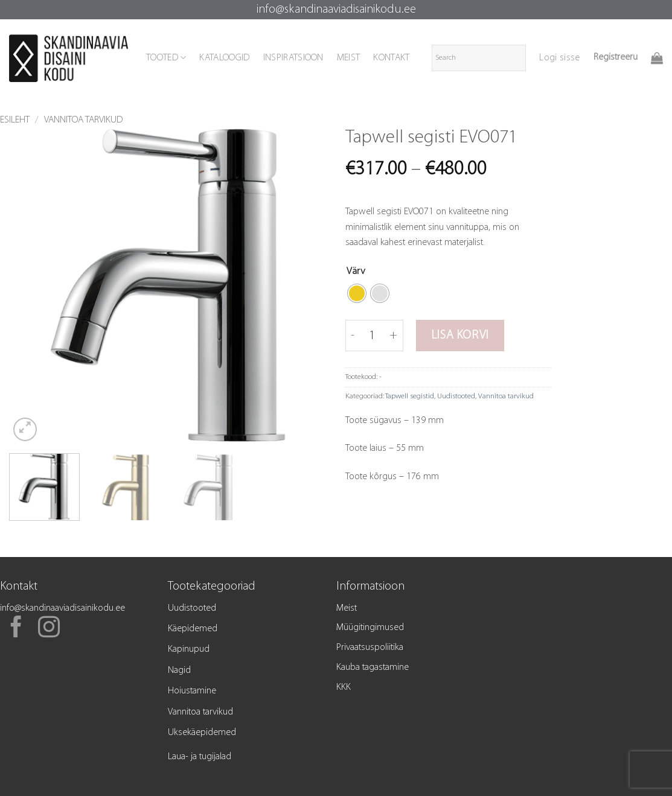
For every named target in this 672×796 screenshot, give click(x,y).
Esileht (15, 120)
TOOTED (166, 58)
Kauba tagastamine (373, 667)
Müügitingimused (370, 628)
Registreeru (616, 57)
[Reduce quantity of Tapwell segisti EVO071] (353, 336)
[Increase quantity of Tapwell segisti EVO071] (394, 336)
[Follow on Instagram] (49, 629)
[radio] (357, 293)
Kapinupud (189, 649)
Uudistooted (456, 396)
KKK (344, 687)
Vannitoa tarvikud (83, 120)
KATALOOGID (224, 58)
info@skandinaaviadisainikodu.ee (336, 10)
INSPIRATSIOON (293, 58)
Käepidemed (193, 629)
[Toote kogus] (373, 336)
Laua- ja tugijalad (200, 757)
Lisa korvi (460, 336)
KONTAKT (391, 58)
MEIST (349, 58)
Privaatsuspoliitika (370, 648)
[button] (559, 58)
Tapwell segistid (410, 396)
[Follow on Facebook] (16, 629)
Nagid (179, 670)
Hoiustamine (192, 691)
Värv (356, 271)
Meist (347, 608)
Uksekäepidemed (202, 733)
